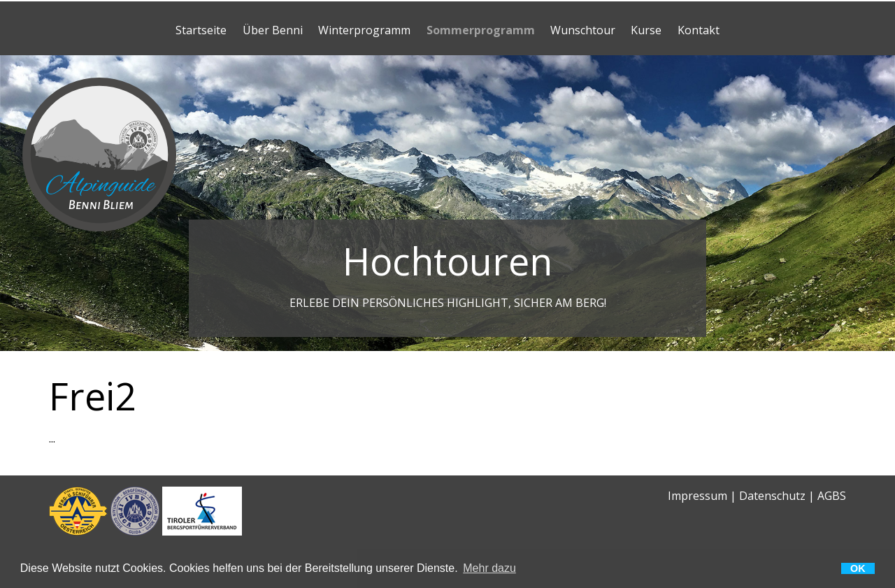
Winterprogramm (364, 30)
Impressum (697, 496)
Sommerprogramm (481, 30)
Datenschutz (772, 496)
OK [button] (858, 568)
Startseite (201, 30)
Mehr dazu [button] (489, 568)
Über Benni (273, 30)
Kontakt (699, 30)
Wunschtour (583, 30)
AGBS (832, 496)
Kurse (646, 30)
